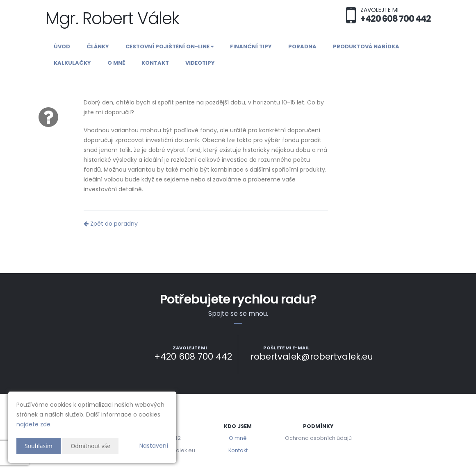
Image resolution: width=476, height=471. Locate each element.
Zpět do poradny (111, 224)
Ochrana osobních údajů (318, 438)
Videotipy (200, 63)
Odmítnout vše (90, 446)
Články (98, 46)
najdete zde (33, 424)
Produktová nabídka (366, 46)
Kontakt (155, 63)
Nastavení (154, 446)
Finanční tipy (251, 46)
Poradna (302, 46)
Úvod (62, 46)
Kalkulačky (72, 63)
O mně (116, 63)
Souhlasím (39, 446)
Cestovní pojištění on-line (170, 46)
